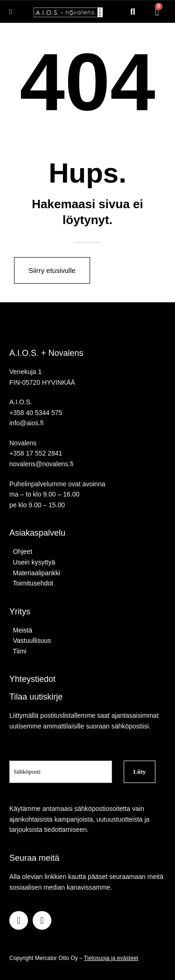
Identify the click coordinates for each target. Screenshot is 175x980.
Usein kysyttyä (32, 562)
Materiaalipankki (35, 573)
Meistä (21, 630)
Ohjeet (21, 551)
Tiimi (20, 651)
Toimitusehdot (31, 583)
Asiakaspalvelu (37, 533)
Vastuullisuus (30, 640)
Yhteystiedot (32, 679)
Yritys (20, 612)
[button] (133, 12)
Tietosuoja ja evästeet (111, 958)
